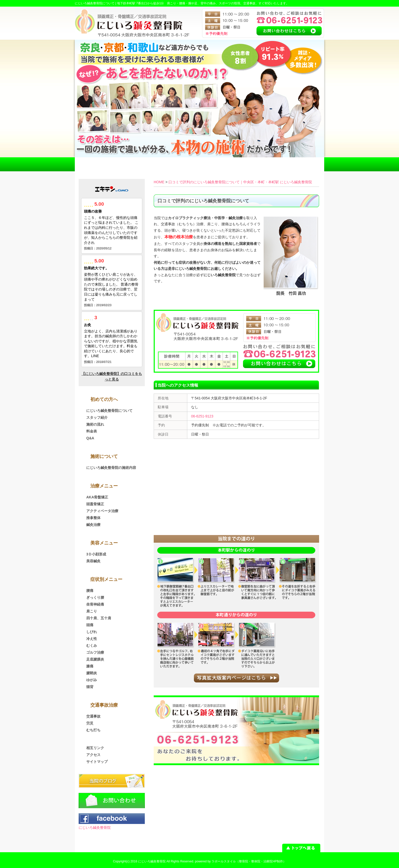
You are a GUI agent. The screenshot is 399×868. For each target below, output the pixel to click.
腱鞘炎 (92, 673)
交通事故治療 (150, 164)
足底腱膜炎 (95, 659)
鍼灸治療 (93, 525)
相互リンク (95, 748)
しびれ (92, 632)
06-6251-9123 (202, 416)
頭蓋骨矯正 (95, 504)
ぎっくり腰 (95, 597)
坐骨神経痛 (95, 604)
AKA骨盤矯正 (97, 497)
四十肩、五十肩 (99, 618)
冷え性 (92, 639)
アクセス (249, 164)
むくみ (92, 646)
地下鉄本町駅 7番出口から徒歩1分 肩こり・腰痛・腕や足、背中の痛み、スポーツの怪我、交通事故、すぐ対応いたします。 (203, 3)
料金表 (199, 164)
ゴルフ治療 (95, 652)
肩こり (92, 611)
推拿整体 (93, 518)
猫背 (90, 687)
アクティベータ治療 (102, 511)
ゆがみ (92, 680)
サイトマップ (97, 762)
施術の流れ (95, 424)
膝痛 (90, 666)
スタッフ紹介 (97, 417)
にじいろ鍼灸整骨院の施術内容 (111, 468)
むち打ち (93, 730)
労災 (90, 723)
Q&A (90, 438)
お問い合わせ (299, 164)
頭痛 (90, 625)
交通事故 (93, 716)
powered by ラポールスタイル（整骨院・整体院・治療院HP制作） (240, 861)
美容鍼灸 (93, 561)
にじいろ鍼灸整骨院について (109, 411)
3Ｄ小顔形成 (96, 554)
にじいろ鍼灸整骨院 (95, 828)
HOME (100, 164)
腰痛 (90, 591)
